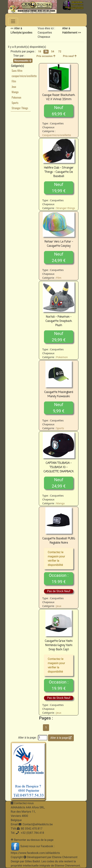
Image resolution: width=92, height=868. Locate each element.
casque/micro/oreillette (24, 76)
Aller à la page (61, 738)
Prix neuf (70, 56)
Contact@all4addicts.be (38, 824)
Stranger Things (20, 108)
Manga (15, 92)
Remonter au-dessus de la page (34, 840)
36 (46, 52)
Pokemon (16, 97)
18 (39, 52)
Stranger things (66, 208)
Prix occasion (46, 56)
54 (53, 52)
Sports (15, 103)
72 (60, 52)
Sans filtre (17, 71)
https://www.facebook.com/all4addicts (35, 853)
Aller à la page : (28, 738)
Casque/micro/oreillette (57, 135)
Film (14, 81)
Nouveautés (23, 61)
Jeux (14, 87)
